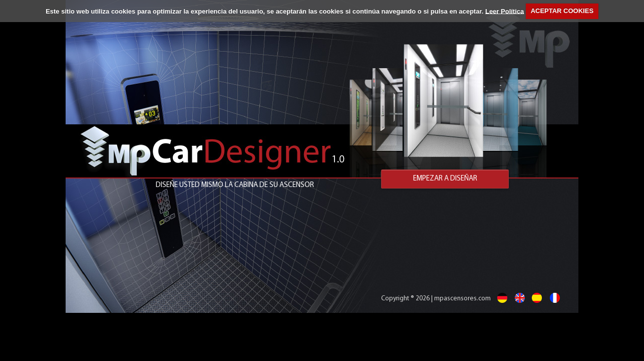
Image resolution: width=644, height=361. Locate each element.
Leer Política (505, 11)
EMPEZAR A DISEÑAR (445, 179)
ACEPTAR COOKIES (562, 11)
